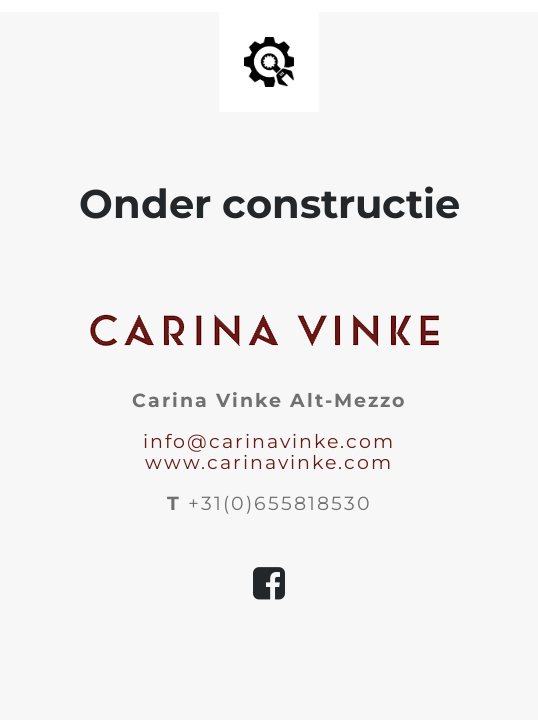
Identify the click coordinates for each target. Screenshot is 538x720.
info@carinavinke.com (269, 441)
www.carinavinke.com (269, 462)
